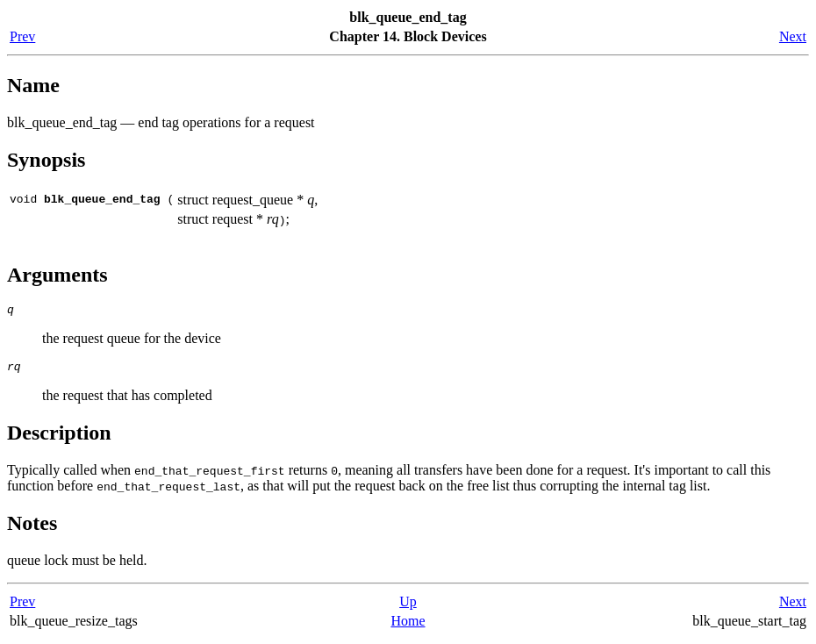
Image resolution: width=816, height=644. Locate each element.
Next (793, 36)
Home (408, 626)
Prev (22, 36)
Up (408, 607)
